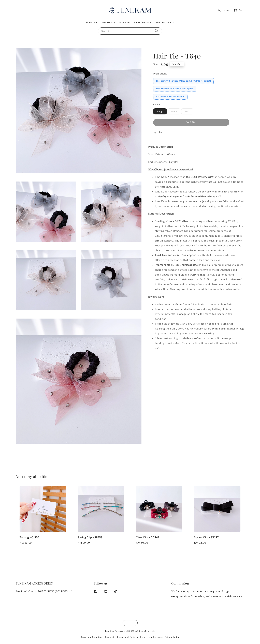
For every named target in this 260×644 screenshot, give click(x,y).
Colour (157, 105)
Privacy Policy (172, 637)
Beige (160, 111)
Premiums (125, 22)
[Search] (157, 31)
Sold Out (191, 122)
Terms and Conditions (92, 637)
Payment (110, 637)
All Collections (163, 22)
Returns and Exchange (151, 637)
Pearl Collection (143, 22)
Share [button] (159, 132)
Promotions (160, 73)
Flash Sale (92, 22)
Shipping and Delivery (127, 637)
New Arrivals (108, 22)
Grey (174, 111)
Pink (187, 111)
